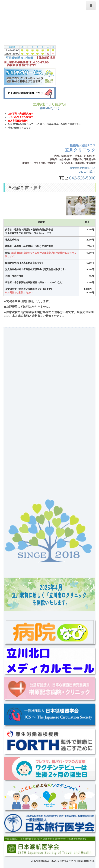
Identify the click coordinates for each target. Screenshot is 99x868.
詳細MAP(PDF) (49, 108)
